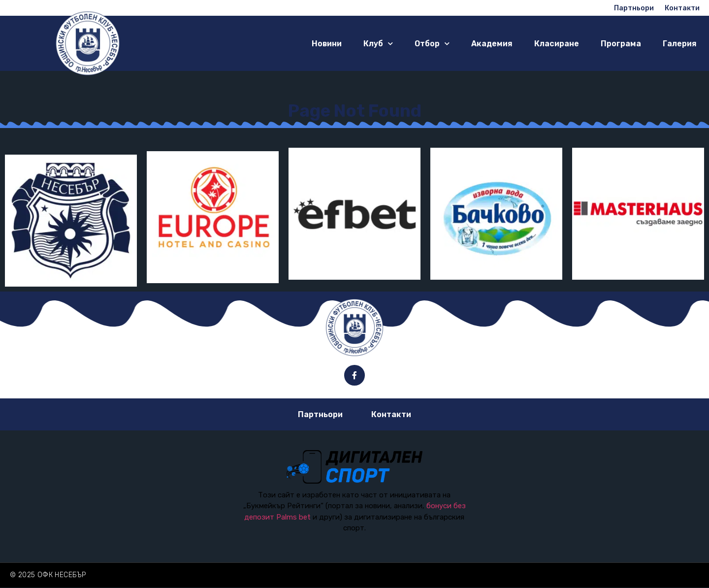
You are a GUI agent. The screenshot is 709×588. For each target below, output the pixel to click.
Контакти (391, 414)
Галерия (680, 44)
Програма (621, 44)
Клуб (378, 44)
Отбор (432, 44)
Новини (327, 44)
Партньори (320, 414)
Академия (492, 44)
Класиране (557, 44)
